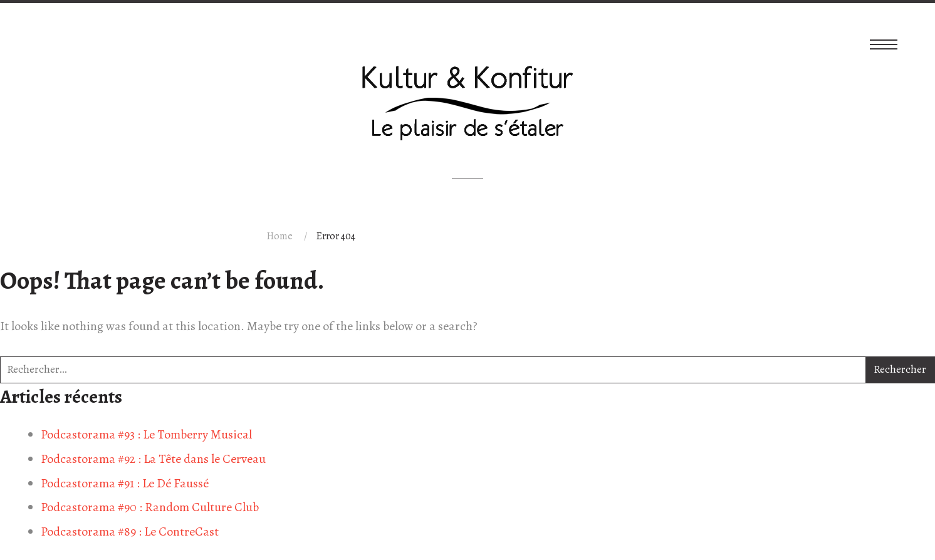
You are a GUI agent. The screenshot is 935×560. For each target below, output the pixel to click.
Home (280, 236)
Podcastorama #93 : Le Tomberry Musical (146, 434)
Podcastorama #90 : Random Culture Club (150, 507)
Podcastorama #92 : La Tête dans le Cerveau (153, 459)
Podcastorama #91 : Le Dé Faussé (125, 483)
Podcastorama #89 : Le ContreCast (130, 531)
